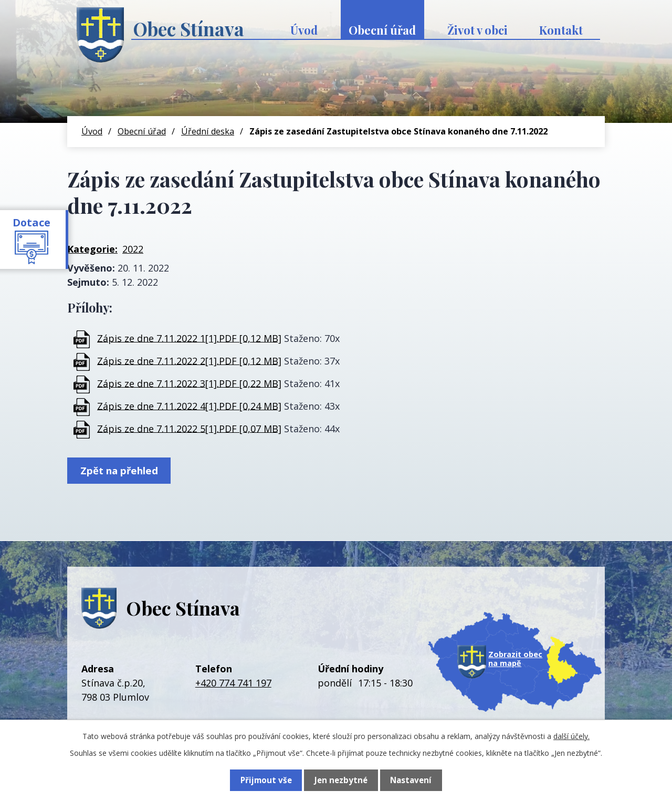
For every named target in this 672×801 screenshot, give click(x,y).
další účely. (571, 736)
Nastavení (411, 780)
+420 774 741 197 (233, 684)
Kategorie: (92, 249)
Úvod (304, 30)
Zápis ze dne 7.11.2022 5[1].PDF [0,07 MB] (189, 428)
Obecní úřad (382, 30)
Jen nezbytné (340, 780)
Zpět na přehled (122, 471)
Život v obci (477, 30)
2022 (133, 249)
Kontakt (561, 30)
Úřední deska (208, 131)
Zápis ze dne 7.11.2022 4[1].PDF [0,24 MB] (189, 405)
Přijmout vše (265, 780)
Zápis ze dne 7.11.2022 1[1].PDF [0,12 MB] (189, 338)
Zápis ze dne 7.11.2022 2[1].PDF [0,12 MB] (189, 360)
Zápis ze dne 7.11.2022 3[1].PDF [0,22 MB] (189, 383)
